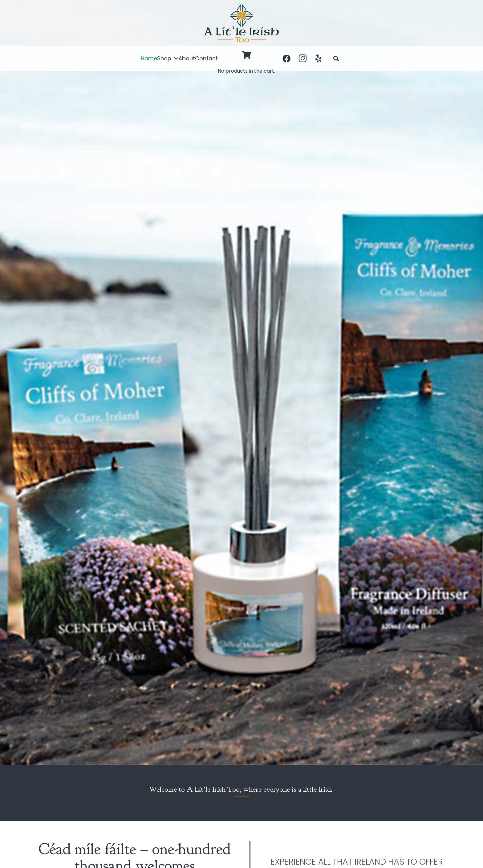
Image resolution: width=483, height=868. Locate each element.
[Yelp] (319, 58)
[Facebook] (286, 58)
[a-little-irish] (241, 23)
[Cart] (246, 55)
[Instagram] (302, 58)
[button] (175, 58)
